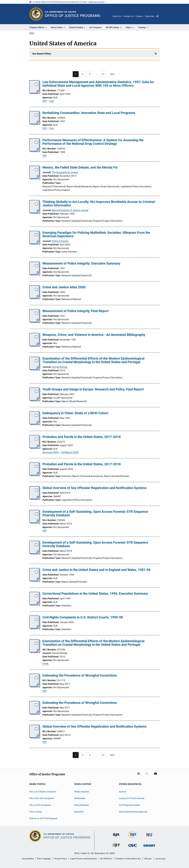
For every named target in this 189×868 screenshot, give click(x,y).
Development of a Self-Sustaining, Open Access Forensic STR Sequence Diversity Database (95, 513)
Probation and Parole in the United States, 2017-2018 (82, 437)
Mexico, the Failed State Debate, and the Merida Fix (80, 167)
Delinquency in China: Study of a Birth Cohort (75, 413)
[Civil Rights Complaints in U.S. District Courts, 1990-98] (35, 628)
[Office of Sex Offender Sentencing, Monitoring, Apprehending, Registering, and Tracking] (149, 847)
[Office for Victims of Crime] (133, 847)
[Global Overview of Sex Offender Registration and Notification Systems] (35, 499)
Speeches (79, 812)
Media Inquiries (82, 792)
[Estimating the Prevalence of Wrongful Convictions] (35, 686)
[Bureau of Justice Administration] (116, 837)
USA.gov (148, 859)
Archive (123, 792)
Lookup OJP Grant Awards (132, 798)
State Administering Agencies (133, 812)
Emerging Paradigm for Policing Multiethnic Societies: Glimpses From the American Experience (96, 234)
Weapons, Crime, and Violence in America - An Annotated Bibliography (94, 335)
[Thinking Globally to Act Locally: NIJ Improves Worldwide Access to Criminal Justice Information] (35, 213)
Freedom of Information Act (128, 859)
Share (160, 18)
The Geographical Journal (65, 172)
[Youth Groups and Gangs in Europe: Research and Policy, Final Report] (35, 400)
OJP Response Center (129, 805)
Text (52, 101)
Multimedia (80, 798)
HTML (46, 664)
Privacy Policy (60, 859)
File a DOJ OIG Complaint (42, 798)
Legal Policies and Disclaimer (84, 859)
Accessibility (28, 859)
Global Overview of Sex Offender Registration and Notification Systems (94, 488)
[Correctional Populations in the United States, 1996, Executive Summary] (35, 605)
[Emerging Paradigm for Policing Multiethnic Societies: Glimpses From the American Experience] (35, 244)
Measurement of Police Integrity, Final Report (76, 311)
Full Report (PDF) (70, 452)
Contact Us (128, 16)
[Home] (72, 14)
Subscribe (150, 16)
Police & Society (60, 241)
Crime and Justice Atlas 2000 (64, 287)
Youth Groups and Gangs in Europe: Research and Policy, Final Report (93, 389)
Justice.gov (160, 859)
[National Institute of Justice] (149, 837)
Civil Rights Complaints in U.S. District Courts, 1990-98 (83, 617)
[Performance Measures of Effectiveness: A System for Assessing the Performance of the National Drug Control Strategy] (35, 151)
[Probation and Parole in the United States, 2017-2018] (35, 448)
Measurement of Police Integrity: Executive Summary (81, 263)
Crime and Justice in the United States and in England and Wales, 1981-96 (96, 570)
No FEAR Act (106, 859)
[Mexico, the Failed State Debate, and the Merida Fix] (35, 178)
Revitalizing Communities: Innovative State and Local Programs (89, 113)
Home (32, 33)
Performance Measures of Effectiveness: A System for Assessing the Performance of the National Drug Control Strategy (93, 142)
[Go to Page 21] (103, 74)
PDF (45, 101)
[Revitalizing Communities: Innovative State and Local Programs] (35, 124)
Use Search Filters (42, 54)
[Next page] (113, 74)
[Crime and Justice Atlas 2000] (35, 298)
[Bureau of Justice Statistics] (133, 838)
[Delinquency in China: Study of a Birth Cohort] (35, 424)
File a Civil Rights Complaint (43, 792)
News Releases (81, 805)
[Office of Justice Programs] (36, 14)
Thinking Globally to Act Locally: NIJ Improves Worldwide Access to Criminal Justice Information (99, 204)
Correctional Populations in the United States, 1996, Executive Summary (95, 594)
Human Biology (60, 367)
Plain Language (44, 859)
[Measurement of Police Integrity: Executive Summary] (35, 274)
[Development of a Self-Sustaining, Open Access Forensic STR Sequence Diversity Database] (35, 523)
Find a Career (36, 812)
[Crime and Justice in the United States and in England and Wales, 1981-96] (35, 581)
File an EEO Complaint (40, 805)
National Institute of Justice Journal (70, 210)
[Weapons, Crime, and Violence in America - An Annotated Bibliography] (35, 346)
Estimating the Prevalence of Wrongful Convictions (80, 675)
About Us (117, 16)
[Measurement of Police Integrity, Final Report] (35, 322)
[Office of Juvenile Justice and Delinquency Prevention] (116, 848)
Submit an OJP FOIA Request (43, 818)
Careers (139, 16)
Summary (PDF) (51, 452)
